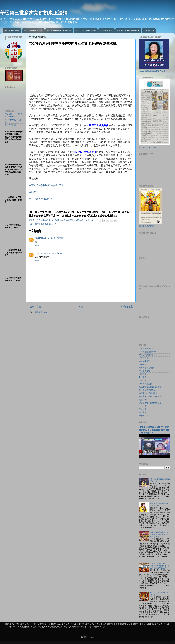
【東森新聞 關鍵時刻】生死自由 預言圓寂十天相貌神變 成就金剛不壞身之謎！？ (154, 430)
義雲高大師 (149, 30)
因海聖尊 (143, 365)
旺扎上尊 (143, 377)
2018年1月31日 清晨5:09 (57, 238)
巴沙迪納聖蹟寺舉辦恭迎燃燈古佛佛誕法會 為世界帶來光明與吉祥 (160, 566)
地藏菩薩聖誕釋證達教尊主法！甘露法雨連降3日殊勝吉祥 (160, 535)
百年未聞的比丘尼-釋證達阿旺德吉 (14, 115)
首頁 (81, 307)
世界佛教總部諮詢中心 (148, 355)
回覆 (37, 246)
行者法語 (143, 409)
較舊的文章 (127, 307)
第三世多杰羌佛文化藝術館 (59, 30)
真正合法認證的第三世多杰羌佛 (152, 71)
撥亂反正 (143, 374)
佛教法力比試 (10, 125)
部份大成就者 (145, 416)
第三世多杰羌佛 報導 (33, 30)
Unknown (38, 253)
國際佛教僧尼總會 (146, 368)
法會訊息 (143, 380)
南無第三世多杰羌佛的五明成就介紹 (159, 505)
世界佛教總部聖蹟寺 (147, 352)
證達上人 (53, 224)
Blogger (92, 637)
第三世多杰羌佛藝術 (147, 390)
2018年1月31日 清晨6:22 (52, 253)
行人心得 (143, 406)
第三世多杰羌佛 (12, 30)
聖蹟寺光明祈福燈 (146, 226)
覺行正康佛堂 (41, 238)
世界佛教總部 (106, 30)
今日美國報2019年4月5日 (149, 147)
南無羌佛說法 (145, 361)
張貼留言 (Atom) (41, 312)
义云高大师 (144, 358)
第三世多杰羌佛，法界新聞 (150, 397)
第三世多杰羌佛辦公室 (86, 30)
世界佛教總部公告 (146, 349)
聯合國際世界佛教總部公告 (150, 403)
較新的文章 (35, 307)
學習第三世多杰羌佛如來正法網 (34, 13)
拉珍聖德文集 (145, 371)
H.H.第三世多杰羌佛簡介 (128, 30)
